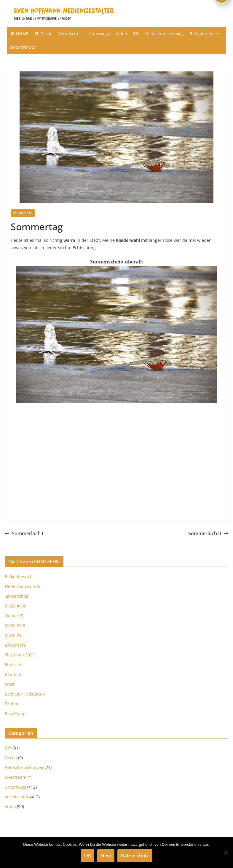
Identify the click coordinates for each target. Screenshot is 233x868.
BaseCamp (15, 713)
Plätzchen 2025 (20, 655)
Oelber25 (14, 616)
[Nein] (226, 853)
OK (88, 856)
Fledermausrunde (23, 586)
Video (121, 34)
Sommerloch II (208, 533)
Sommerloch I (24, 533)
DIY (136, 34)
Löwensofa (15, 645)
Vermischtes (71, 34)
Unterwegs (99, 34)
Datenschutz (23, 47)
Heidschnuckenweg (165, 34)
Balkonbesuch (19, 577)
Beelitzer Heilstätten (25, 694)
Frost (10, 684)
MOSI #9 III (16, 606)
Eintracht (14, 665)
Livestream (16, 777)
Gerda (46, 34)
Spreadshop (17, 596)
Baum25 (13, 674)
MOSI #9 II (15, 625)
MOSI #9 (13, 635)
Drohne (12, 704)
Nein (106, 856)
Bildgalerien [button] (205, 34)
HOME (22, 34)
